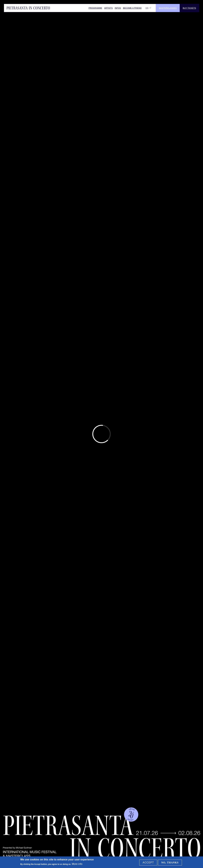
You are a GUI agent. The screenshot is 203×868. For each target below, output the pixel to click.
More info (77, 864)
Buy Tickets (189, 8)
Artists (108, 8)
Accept (148, 863)
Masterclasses (168, 8)
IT (150, 8)
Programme (95, 8)
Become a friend (132, 8)
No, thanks (170, 863)
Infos (118, 8)
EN (147, 8)
